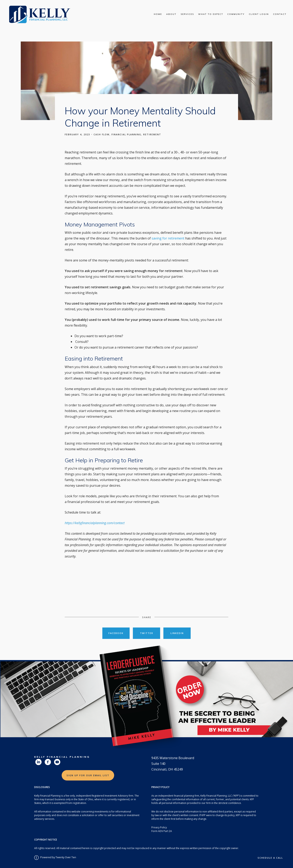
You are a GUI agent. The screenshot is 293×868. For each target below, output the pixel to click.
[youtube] (57, 762)
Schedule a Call (270, 858)
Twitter (147, 633)
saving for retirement (168, 238)
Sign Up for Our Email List (88, 775)
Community (236, 14)
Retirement (152, 134)
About (171, 14)
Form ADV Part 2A (162, 831)
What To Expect (211, 14)
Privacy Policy (159, 827)
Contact (280, 14)
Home (158, 14)
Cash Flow (102, 134)
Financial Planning (126, 134)
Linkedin (177, 633)
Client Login (259, 14)
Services (187, 14)
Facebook (116, 633)
